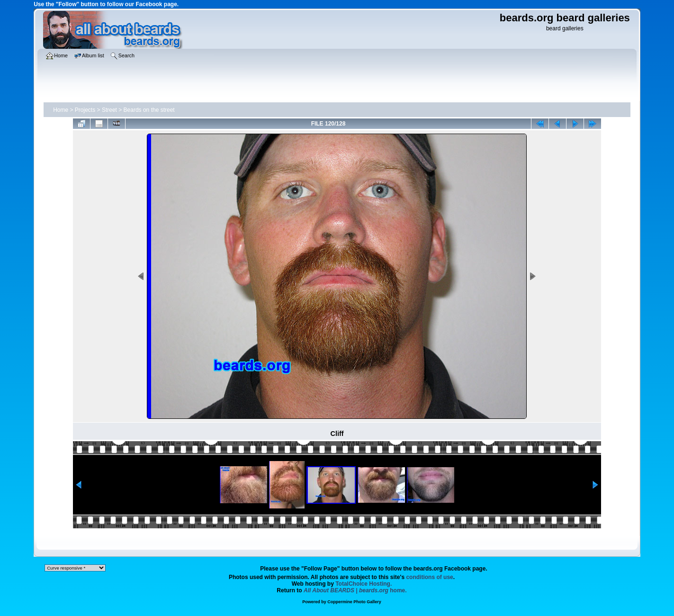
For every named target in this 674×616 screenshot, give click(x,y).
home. (355, 590)
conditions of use (429, 577)
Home (61, 110)
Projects (85, 110)
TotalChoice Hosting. (364, 584)
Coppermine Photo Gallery (354, 602)
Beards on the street (149, 110)
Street (109, 110)
